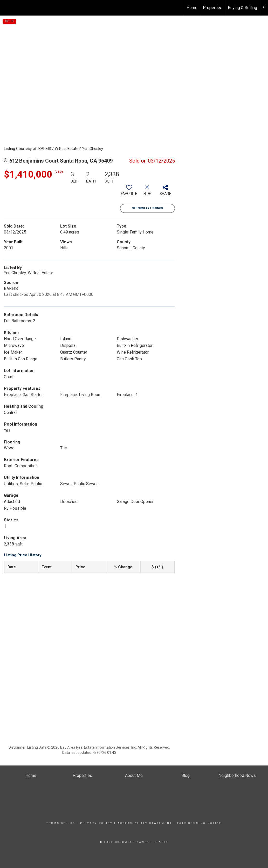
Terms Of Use (61, 823)
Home (192, 8)
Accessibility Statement (145, 823)
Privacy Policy (96, 823)
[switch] (129, 192)
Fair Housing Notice (199, 823)
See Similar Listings (147, 208)
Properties (213, 8)
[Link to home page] (7, 8)
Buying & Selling (242, 8)
